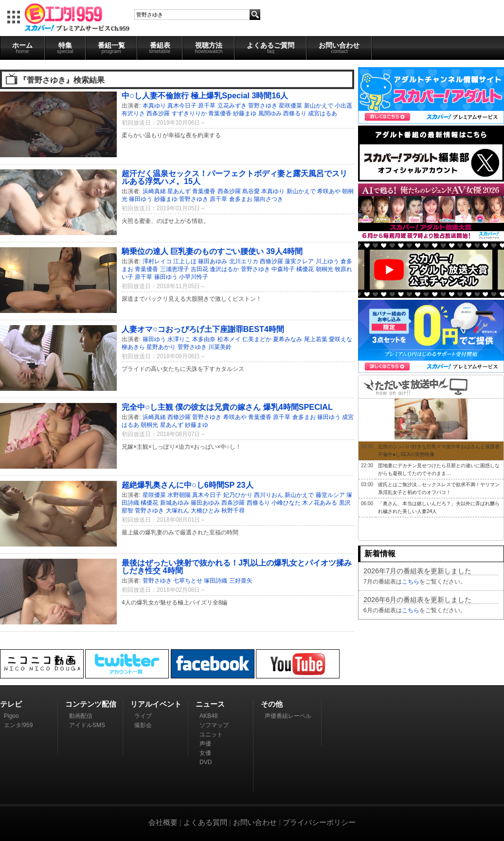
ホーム (22, 48)
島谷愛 (251, 191)
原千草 (207, 106)
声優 (205, 744)
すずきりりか (189, 113)
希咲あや (329, 191)
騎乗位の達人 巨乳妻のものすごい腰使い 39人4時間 (212, 251)
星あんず (179, 191)
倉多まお (241, 199)
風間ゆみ (270, 113)
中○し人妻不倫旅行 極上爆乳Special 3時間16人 (205, 95)
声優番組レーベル (288, 716)
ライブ (143, 716)
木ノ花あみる (320, 503)
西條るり (295, 113)
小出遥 (343, 106)
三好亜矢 (241, 581)
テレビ (11, 704)
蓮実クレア (299, 261)
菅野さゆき (263, 106)
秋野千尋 (233, 511)
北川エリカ (244, 261)
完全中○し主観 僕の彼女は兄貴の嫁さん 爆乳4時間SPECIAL (227, 407)
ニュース (210, 704)
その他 (272, 704)
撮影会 (143, 725)
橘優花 (305, 269)
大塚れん (178, 511)
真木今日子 (182, 106)
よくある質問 (205, 822)
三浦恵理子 (175, 269)
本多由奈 (204, 339)
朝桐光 (324, 269)
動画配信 (81, 716)
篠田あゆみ (213, 261)
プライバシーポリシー (319, 822)
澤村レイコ (157, 261)
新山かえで (319, 106)
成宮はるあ (323, 113)
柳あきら (133, 347)
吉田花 (199, 269)
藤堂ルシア (330, 495)
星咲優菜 (290, 106)
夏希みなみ (288, 339)
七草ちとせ (188, 581)
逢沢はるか (224, 269)
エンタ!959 (18, 725)
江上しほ (185, 261)
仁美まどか (257, 339)
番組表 (160, 48)
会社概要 (163, 822)
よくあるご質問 (270, 48)
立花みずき (232, 106)
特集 (65, 48)
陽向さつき (269, 199)
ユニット (211, 734)
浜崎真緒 (154, 191)
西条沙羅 (158, 113)
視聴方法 (208, 48)
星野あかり (161, 347)
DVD (206, 762)
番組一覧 (111, 48)
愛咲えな (341, 339)
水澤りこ (179, 339)
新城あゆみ (175, 503)
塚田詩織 (216, 581)
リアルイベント (156, 704)
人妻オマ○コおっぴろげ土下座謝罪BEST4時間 (203, 329)
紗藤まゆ (245, 113)
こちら (411, 582)
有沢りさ (133, 113)
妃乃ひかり (238, 495)
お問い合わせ (339, 48)
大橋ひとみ (205, 511)
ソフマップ (214, 725)
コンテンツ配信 (91, 704)
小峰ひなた (286, 503)
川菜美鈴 (220, 347)
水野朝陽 (179, 495)
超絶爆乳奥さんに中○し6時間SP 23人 (188, 485)
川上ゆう (327, 261)
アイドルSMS (87, 725)
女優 (205, 753)
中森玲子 (283, 269)
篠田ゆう (141, 199)
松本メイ (229, 339)
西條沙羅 (271, 261)
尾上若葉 (316, 339)
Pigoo (11, 716)
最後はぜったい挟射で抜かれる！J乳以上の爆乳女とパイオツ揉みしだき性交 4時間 (237, 567)
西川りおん (269, 495)
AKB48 (208, 716)
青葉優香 (220, 113)
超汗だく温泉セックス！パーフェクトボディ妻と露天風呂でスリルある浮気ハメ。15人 (234, 177)
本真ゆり (154, 106)
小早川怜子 (194, 277)
